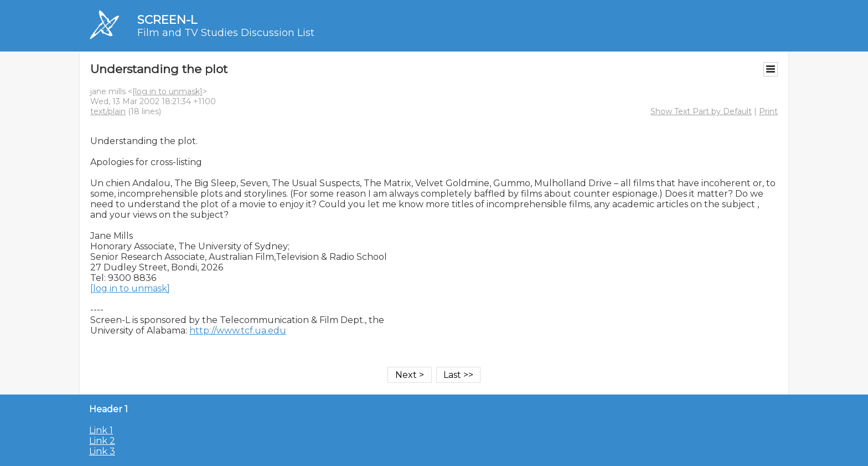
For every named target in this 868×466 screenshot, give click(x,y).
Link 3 (102, 451)
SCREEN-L (167, 20)
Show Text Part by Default (701, 111)
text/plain (108, 111)
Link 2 (102, 441)
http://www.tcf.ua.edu (238, 331)
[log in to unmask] (167, 91)
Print (768, 111)
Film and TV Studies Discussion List (226, 33)
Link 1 (101, 430)
